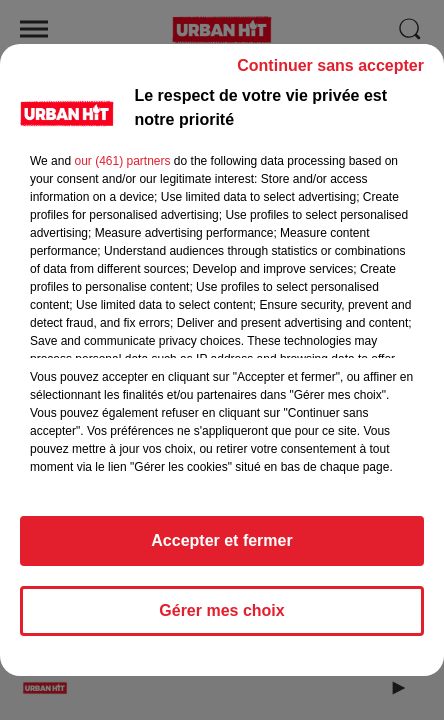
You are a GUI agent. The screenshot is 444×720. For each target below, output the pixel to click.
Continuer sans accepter (330, 74)
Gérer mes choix (221, 619)
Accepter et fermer (221, 549)
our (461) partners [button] (122, 170)
